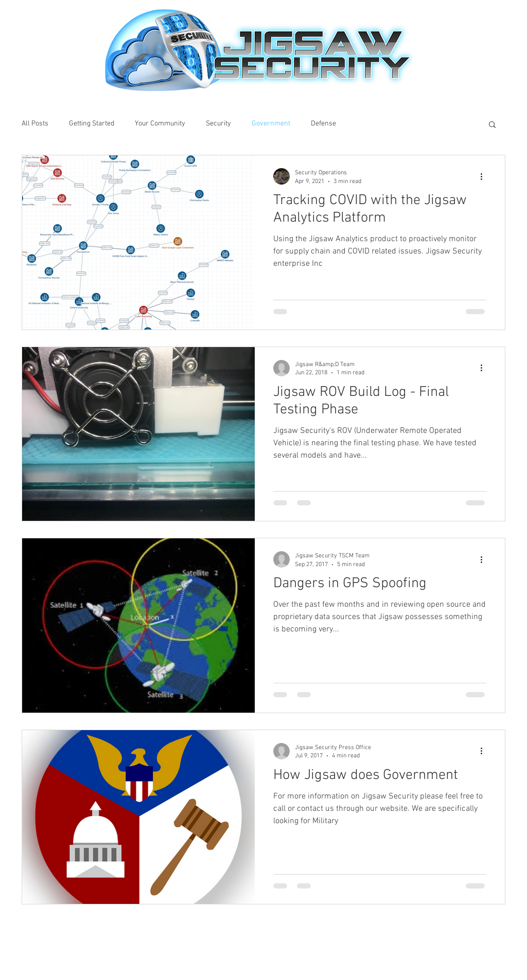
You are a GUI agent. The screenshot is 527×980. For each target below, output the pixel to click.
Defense (323, 124)
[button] (492, 125)
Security (218, 124)
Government (271, 124)
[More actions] (485, 176)
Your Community (160, 124)
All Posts (35, 124)
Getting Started (92, 124)
